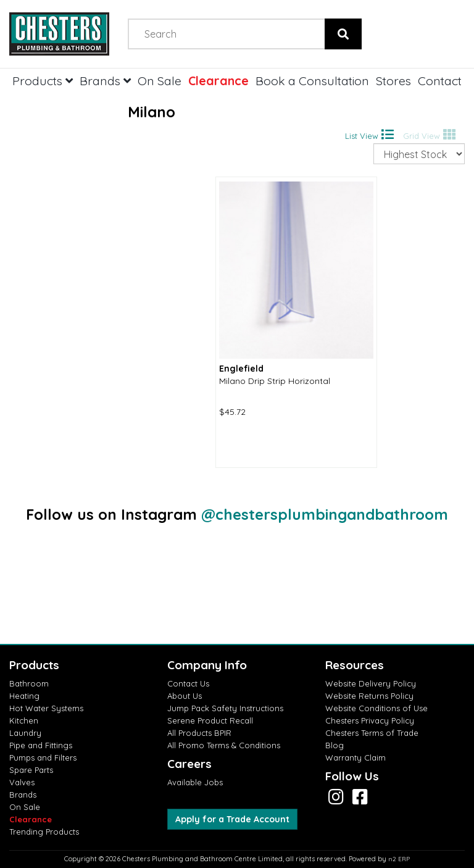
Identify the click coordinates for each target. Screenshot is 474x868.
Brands (105, 81)
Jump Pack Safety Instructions (225, 708)
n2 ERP (399, 859)
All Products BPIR (199, 733)
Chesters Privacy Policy (370, 720)
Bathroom (29, 683)
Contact (440, 81)
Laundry (25, 733)
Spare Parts (31, 770)
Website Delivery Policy (371, 683)
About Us (185, 696)
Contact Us (188, 683)
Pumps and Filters (43, 757)
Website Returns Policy (369, 696)
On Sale (160, 81)
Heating (24, 696)
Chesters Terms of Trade (372, 733)
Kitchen (24, 720)
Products (43, 81)
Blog (335, 745)
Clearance (218, 81)
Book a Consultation (312, 81)
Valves (22, 782)
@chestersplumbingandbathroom (325, 514)
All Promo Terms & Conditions (224, 745)
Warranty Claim (355, 757)
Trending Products (44, 832)
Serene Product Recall (210, 720)
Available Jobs (195, 782)
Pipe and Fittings (41, 745)
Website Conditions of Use (376, 708)
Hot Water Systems (46, 708)
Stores (393, 81)
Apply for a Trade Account (232, 819)
